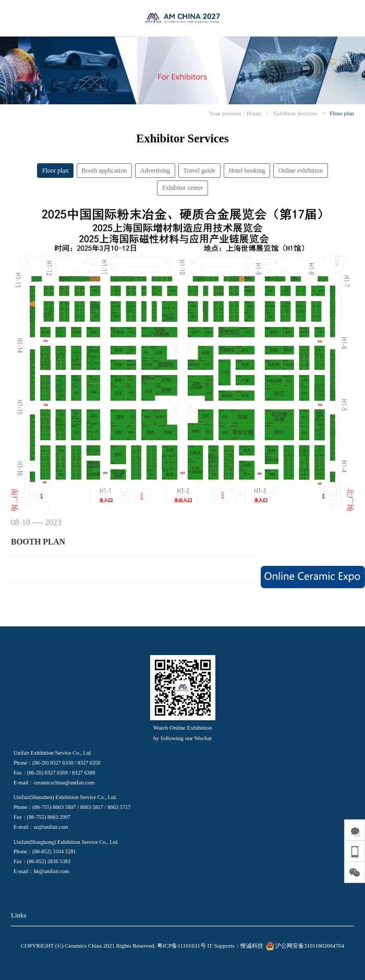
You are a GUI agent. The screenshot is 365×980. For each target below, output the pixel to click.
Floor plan (342, 113)
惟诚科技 (252, 946)
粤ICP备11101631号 (181, 946)
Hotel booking (247, 171)
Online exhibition (301, 171)
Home (254, 113)
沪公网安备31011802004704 (304, 946)
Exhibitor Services (296, 113)
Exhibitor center (183, 188)
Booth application (104, 171)
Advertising (155, 171)
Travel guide (199, 171)
